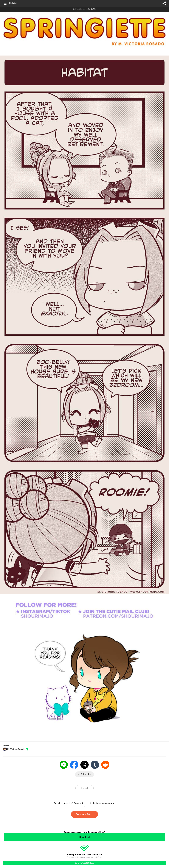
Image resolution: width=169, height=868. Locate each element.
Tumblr (95, 765)
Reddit (105, 765)
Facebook (74, 765)
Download (84, 837)
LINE (64, 765)
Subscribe (86, 774)
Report (84, 788)
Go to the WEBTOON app (84, 863)
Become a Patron (84, 814)
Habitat (13, 3)
